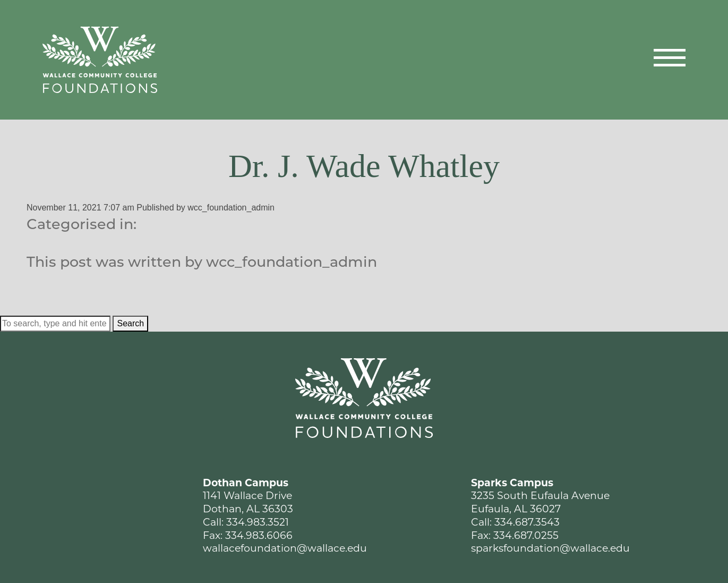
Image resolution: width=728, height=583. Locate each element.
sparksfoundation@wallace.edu (550, 549)
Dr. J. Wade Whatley (364, 166)
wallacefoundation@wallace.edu (285, 549)
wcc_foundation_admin (231, 208)
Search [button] (130, 323)
